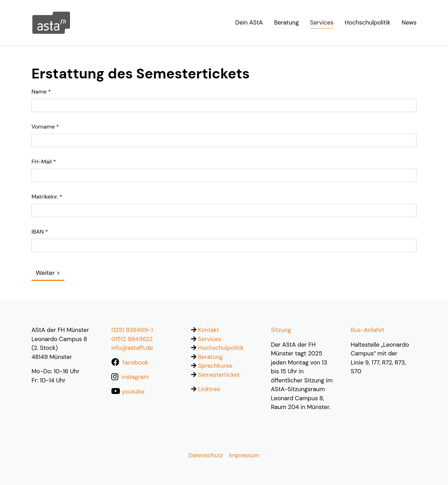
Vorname (45, 127)
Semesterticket (219, 375)
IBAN (40, 232)
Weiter (45, 273)
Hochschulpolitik (221, 348)
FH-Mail (44, 162)
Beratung (211, 357)
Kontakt (209, 330)
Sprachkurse (215, 366)
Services (210, 339)
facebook (135, 362)
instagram (135, 377)
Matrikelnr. (47, 197)
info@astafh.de (132, 348)
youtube (133, 392)
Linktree (209, 389)
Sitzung (281, 330)
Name (41, 92)
